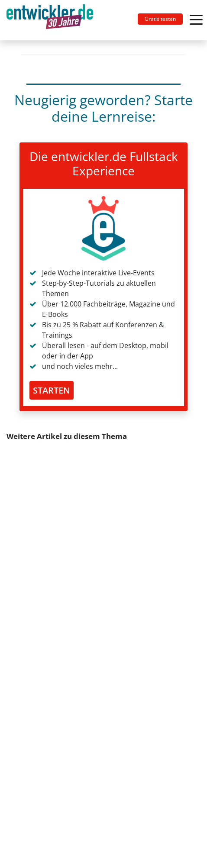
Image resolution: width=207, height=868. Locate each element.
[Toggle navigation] (53, 20)
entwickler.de (50, 22)
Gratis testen (160, 19)
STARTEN (52, 390)
